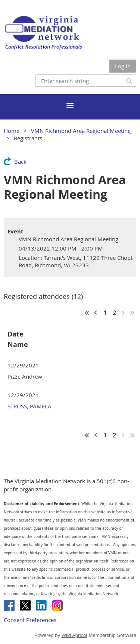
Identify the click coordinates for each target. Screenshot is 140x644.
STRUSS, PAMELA (29, 406)
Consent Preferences (30, 620)
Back (20, 162)
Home (12, 131)
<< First (87, 313)
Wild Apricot (74, 635)
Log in (123, 66)
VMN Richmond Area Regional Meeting (81, 131)
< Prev (96, 313)
